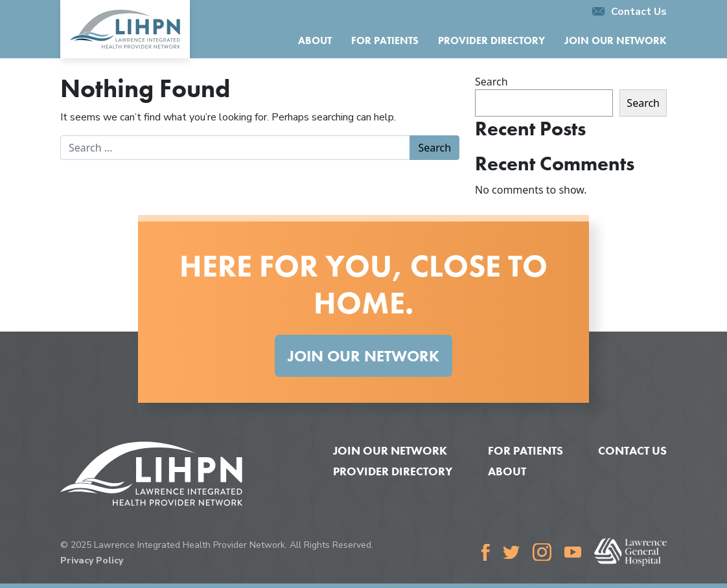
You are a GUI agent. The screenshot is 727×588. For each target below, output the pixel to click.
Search (491, 82)
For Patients (385, 40)
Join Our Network (616, 40)
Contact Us (629, 12)
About (315, 40)
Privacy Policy (92, 560)
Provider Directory (491, 40)
